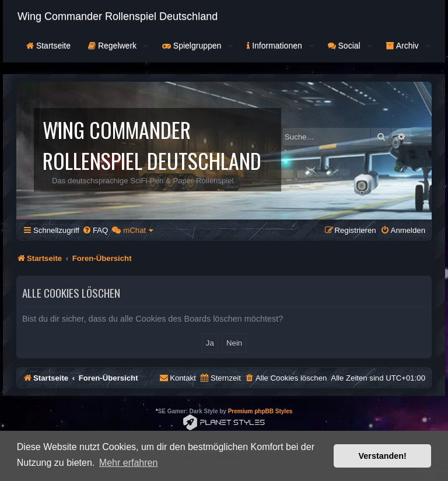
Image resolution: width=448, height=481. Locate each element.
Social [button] (350, 46)
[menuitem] (95, 230)
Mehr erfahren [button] (129, 463)
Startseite (48, 46)
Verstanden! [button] (383, 456)
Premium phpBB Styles (260, 411)
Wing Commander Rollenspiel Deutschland (118, 16)
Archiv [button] (408, 46)
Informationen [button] (280, 46)
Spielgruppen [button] (197, 46)
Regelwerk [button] (118, 46)
